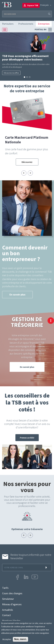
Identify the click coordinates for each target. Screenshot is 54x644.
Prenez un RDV (27, 438)
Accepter (7, 639)
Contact (6, 615)
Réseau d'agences (12, 604)
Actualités (8, 610)
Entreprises (44, 24)
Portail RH (41, 29)
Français (44, 5)
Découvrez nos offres (11, 73)
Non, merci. (20, 639)
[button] (24, 77)
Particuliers (8, 24)
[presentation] (24, 173)
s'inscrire (47, 567)
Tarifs (5, 588)
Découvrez (27, 162)
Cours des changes (12, 593)
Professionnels (26, 24)
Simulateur (8, 599)
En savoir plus (17, 295)
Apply (49, 14)
